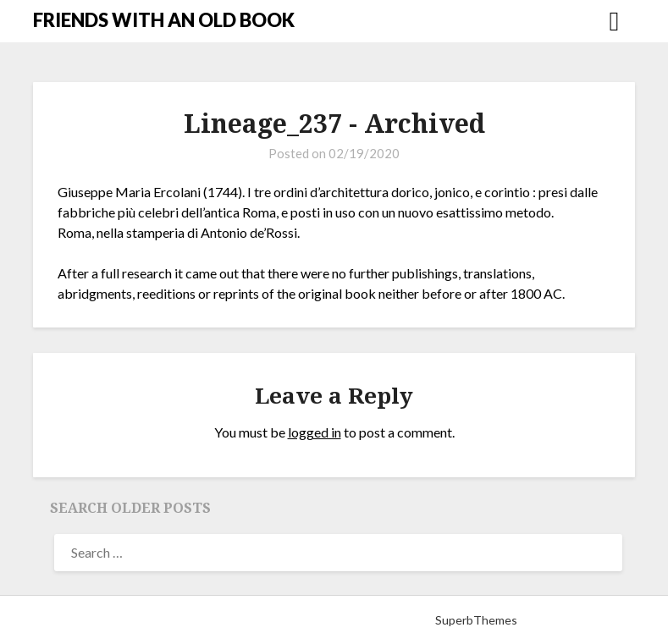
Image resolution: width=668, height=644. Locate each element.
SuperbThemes (476, 620)
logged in (315, 432)
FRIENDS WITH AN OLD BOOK (164, 20)
